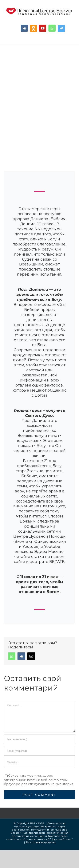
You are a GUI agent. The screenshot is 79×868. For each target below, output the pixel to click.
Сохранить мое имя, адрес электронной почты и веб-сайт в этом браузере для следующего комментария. (39, 780)
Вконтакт (23, 541)
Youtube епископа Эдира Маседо (39, 549)
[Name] (40, 739)
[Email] (40, 751)
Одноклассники (50, 541)
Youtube (30, 547)
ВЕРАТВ (57, 562)
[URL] (40, 762)
